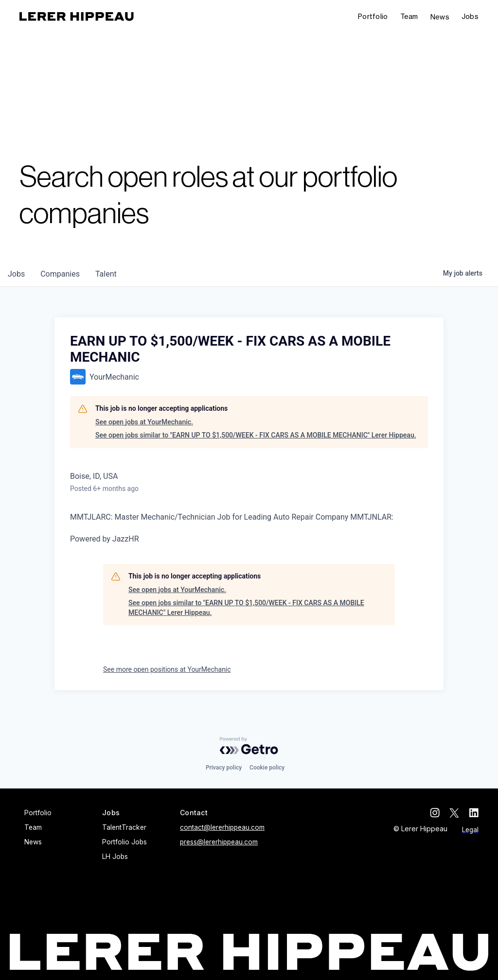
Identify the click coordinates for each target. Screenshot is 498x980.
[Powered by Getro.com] (249, 746)
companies (60, 274)
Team (409, 16)
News (440, 17)
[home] (77, 17)
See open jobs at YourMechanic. (144, 422)
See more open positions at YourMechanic (167, 669)
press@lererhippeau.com (219, 842)
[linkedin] (474, 813)
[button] (470, 17)
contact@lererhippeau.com (222, 827)
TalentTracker (124, 827)
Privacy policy (224, 768)
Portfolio (373, 16)
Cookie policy (267, 768)
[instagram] (435, 813)
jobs (16, 274)
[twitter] (454, 813)
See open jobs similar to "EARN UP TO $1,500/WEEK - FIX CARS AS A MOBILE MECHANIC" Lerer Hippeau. (256, 435)
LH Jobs (115, 857)
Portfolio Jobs (124, 842)
